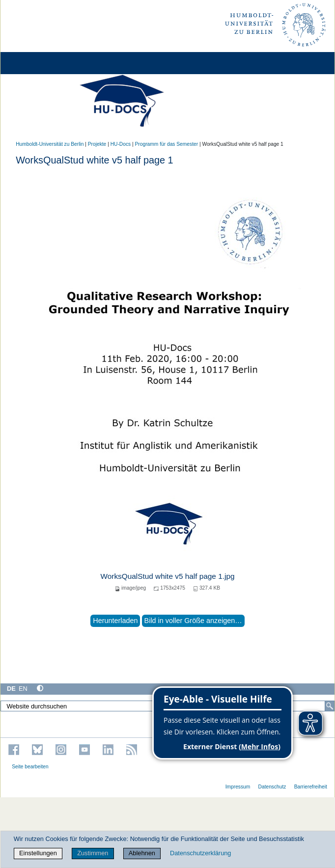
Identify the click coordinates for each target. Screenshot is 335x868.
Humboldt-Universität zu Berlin (50, 144)
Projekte (97, 144)
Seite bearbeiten (30, 767)
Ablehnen (142, 853)
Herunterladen (115, 621)
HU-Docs (121, 144)
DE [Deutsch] (11, 689)
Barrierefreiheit (311, 787)
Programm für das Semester (167, 144)
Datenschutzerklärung (200, 853)
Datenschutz (272, 787)
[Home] (35, 63)
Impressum (238, 787)
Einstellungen (38, 853)
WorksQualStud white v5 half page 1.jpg (168, 576)
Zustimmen (93, 853)
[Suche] (330, 706)
